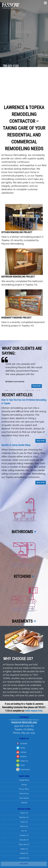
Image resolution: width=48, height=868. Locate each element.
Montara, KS (24, 802)
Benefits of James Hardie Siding (16, 412)
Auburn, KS (24, 779)
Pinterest (8, 723)
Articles (24, 751)
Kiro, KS (24, 797)
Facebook (9, 710)
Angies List (9, 727)
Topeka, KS (24, 815)
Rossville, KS (24, 806)
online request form (34, 677)
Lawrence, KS (24, 824)
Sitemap (24, 769)
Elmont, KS (24, 793)
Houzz (7, 732)
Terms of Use (24, 760)
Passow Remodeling (24, 689)
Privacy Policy (24, 756)
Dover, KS (24, 788)
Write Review (10, 736)
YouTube (8, 719)
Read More (37, 355)
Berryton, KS (24, 784)
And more (24, 830)
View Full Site (24, 765)
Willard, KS (24, 820)
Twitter (8, 714)
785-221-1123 (11, 66)
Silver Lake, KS (24, 811)
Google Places (24, 747)
